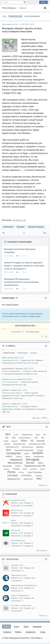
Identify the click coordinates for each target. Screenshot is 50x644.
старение (38, 476)
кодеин (28, 457)
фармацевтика (14, 479)
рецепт (43, 469)
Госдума (40, 450)
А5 (32, 441)
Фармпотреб (28, 479)
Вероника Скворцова (36, 227)
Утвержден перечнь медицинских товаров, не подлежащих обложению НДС (24, 409)
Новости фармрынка (11, 371)
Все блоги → (44, 615)
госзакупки (13, 453)
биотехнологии (27, 447)
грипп (27, 454)
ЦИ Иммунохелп (18, 540)
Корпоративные (32, 16)
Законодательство (10, 24)
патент (18, 466)
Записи (6, 627)
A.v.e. (16, 435)
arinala (5, 390)
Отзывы (34, 353)
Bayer (38, 435)
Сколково (13, 475)
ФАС (39, 479)
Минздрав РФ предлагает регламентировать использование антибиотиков (21, 282)
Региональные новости (12, 393)
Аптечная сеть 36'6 (37, 444)
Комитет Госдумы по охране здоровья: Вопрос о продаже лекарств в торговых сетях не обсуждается (24, 266)
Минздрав (21, 227)
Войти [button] (43, 2)
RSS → (45, 418)
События (7, 632)
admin (5, 358)
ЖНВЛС (9, 456)
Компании (37, 627)
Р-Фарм (16, 469)
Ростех (21, 472)
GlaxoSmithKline (25, 438)
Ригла (11, 472)
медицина (16, 460)
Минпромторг (15, 463)
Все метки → (44, 485)
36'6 (8, 434)
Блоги (17, 627)
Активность (31, 632)
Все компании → (42, 550)
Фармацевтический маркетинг (24, 585)
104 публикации (32, 332)
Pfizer (24, 441)
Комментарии (9, 353)
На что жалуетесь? (10, 382)
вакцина (40, 447)
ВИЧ (9, 450)
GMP (36, 438)
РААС (25, 469)
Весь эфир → (37, 418)
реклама (34, 469)
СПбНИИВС (26, 476)
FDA (14, 438)
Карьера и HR (17, 565)
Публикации (22, 353)
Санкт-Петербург (35, 472)
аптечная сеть (19, 444)
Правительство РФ (35, 466)
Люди (26, 627)
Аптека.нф (16, 530)
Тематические (15, 16)
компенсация (8, 227)
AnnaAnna (6, 379)
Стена (43, 632)
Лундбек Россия (18, 500)
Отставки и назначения (21, 606)
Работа (18, 632)
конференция (39, 457)
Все (5, 16)
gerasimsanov (8, 368)
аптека (41, 441)
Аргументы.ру (19, 220)
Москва (30, 463)
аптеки (7, 444)
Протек (7, 469)
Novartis (15, 441)
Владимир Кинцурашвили (24, 450)
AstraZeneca (27, 435)
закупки (19, 457)
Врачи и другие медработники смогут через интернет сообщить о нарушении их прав (23, 396)
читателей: (17, 332)
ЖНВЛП (38, 453)
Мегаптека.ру (17, 510)
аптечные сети (12, 447)
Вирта (14, 520)
